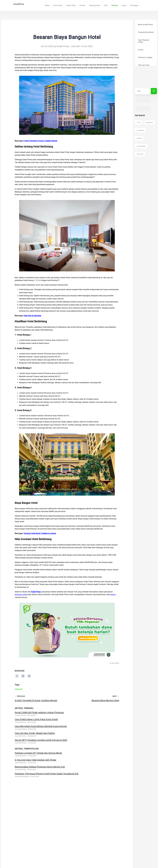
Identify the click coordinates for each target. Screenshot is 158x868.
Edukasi (115, 5)
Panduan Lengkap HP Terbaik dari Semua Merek (38, 753)
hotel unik (18, 689)
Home (61, 5)
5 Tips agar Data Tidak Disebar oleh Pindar (35, 760)
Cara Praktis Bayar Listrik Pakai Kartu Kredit (36, 719)
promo (113, 594)
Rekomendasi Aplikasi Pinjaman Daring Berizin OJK (40, 767)
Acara (124, 5)
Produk (82, 5)
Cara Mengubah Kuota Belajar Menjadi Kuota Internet (41, 726)
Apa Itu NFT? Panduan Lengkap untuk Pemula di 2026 (41, 740)
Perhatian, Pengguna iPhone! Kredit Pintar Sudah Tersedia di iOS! (47, 774)
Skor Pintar (71, 5)
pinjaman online (21, 594)
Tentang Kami (94, 5)
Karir (106, 5)
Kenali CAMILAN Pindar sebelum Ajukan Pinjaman (39, 712)
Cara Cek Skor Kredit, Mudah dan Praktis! (35, 733)
